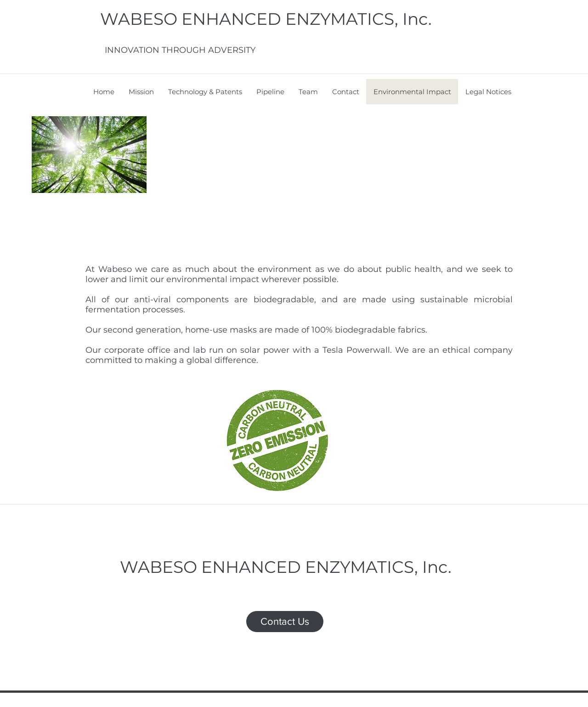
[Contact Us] (285, 622)
